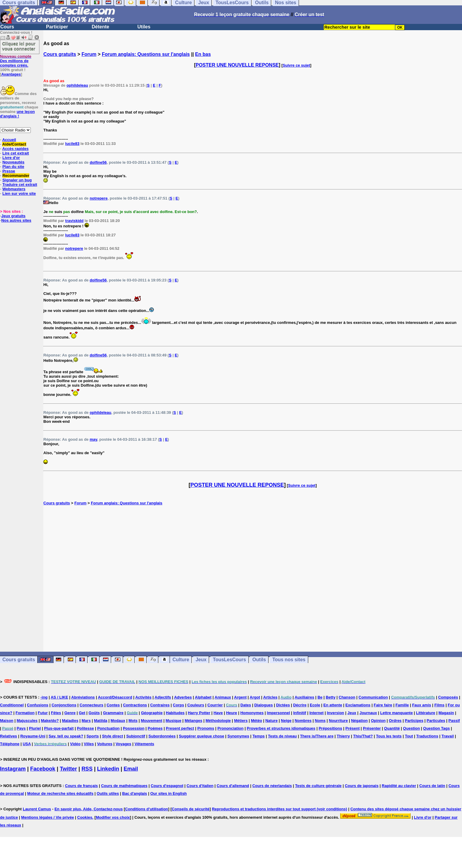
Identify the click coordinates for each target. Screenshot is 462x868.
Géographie (152, 713)
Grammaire (113, 713)
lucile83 (72, 144)
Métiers (241, 721)
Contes (113, 705)
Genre (70, 713)
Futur (43, 713)
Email (131, 769)
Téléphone (10, 744)
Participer (57, 27)
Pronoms (206, 728)
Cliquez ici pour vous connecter (19, 46)
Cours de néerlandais (272, 786)
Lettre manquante (396, 713)
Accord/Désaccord (115, 697)
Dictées (283, 705)
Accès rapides (15, 149)
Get (82, 713)
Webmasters (14, 189)
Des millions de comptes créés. (16, 61)
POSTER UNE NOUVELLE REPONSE (237, 65)
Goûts (94, 713)
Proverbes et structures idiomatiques (281, 728)
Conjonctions (64, 705)
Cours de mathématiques (124, 786)
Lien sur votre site (19, 193)
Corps (179, 705)
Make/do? (50, 721)
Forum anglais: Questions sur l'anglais (146, 54)
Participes (414, 721)
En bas (203, 54)
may (93, 439)
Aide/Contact (14, 144)
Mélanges (193, 721)
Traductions (427, 736)
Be (320, 697)
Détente (100, 27)
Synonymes (238, 736)
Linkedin (108, 769)
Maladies (70, 721)
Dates (246, 705)
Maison (7, 721)
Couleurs (196, 705)
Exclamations (358, 705)
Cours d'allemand (233, 786)
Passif (454, 721)
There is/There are (317, 736)
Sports (93, 736)
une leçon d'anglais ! (17, 114)
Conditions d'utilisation (147, 809)
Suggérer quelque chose (202, 736)
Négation (359, 721)
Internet (317, 713)
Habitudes (175, 713)
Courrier (215, 705)
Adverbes (183, 697)
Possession (133, 728)
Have (218, 713)
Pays (21, 728)
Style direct (113, 736)
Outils (259, 660)
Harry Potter (199, 713)
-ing (44, 697)
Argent (240, 697)
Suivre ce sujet (297, 65)
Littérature (426, 713)
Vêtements (144, 744)
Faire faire (383, 705)
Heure (232, 713)
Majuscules (27, 721)
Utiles (144, 27)
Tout (409, 736)
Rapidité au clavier (399, 786)
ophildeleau (77, 85)
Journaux (368, 713)
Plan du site (13, 167)
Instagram (13, 769)
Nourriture (338, 721)
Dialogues (263, 705)
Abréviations (83, 697)
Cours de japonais (362, 786)
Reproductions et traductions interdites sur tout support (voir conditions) (279, 809)
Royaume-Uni (33, 736)
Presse (9, 171)
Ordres (395, 721)
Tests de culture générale (318, 786)
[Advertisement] (253, 578)
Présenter (372, 728)
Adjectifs (163, 697)
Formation (25, 713)
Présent (353, 728)
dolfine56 (98, 162)
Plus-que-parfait (59, 728)
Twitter (68, 769)
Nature (271, 721)
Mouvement (151, 721)
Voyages (123, 744)
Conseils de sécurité (191, 809)
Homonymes (252, 713)
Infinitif (300, 713)
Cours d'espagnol (167, 786)
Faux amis (422, 705)
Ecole (315, 705)
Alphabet (203, 697)
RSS (87, 769)
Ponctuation (108, 728)
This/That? (363, 736)
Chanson (347, 697)
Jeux (201, 660)
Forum (89, 54)
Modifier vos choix (113, 817)
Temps (258, 736)
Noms (320, 721)
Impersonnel (278, 713)
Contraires (160, 705)
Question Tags (436, 728)
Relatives (9, 736)
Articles (270, 697)
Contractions (135, 705)
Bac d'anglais (135, 793)
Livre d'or (11, 158)
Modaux (118, 721)
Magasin (446, 713)
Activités (143, 697)
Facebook (43, 769)
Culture (181, 660)
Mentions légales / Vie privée (48, 817)
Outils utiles (108, 793)
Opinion (378, 721)
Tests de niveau (282, 736)
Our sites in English (168, 793)
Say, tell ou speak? (66, 736)
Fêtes (56, 713)
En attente (333, 705)
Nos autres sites (16, 220)
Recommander (16, 176)
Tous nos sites (289, 660)
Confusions (38, 705)
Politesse (85, 728)
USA (27, 744)
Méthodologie (218, 721)
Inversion (336, 713)
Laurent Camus (37, 809)
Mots (133, 721)
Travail (448, 736)
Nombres (303, 721)
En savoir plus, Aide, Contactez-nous (89, 809)
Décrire (300, 705)
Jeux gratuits (13, 216)
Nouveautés (13, 162)
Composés (448, 697)
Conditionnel (12, 705)
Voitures (105, 744)
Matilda (101, 721)
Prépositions (330, 728)
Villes (89, 744)
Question (412, 728)
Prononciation (230, 728)
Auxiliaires (304, 697)
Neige (286, 721)
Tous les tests (389, 736)
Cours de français (82, 786)
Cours (7, 27)
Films (439, 705)
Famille (402, 705)
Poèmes (155, 728)
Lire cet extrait (16, 153)
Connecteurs (92, 705)
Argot (255, 697)
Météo (257, 721)
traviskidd (74, 221)
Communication (373, 697)
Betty (331, 697)
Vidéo (75, 744)
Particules (436, 721)
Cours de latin (432, 786)
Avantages (11, 74)
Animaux (223, 697)
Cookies (85, 817)
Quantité (392, 728)
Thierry (343, 736)
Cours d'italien (200, 786)
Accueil (9, 140)
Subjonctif (136, 736)
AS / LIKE (60, 697)
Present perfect (180, 728)
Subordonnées (162, 736)
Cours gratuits (60, 54)
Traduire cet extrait (20, 185)
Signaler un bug (17, 180)
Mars (86, 721)
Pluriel (35, 728)
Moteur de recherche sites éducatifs (60, 793)
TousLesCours (230, 660)
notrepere (99, 198)
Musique (174, 721)
